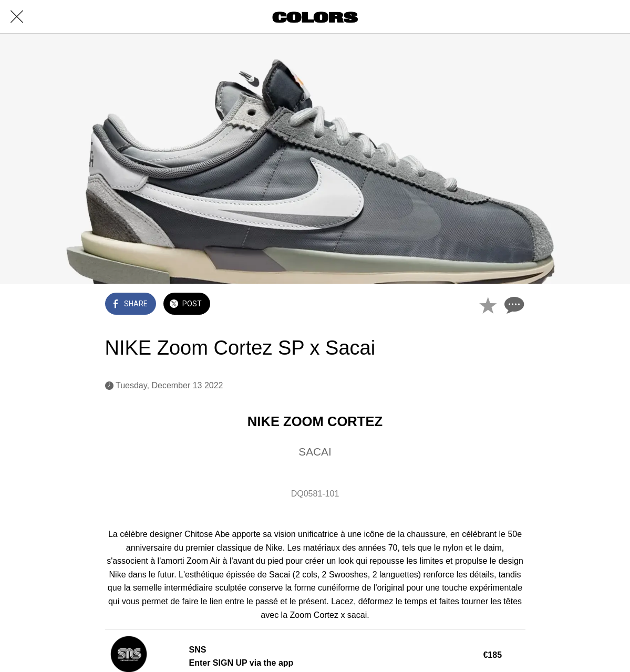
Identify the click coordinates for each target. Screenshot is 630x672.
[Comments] (513, 305)
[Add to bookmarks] (488, 305)
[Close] (17, 17)
